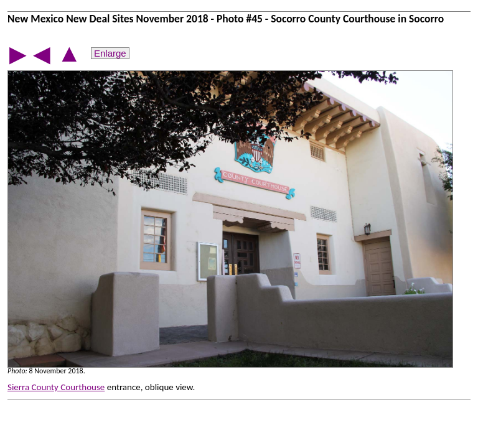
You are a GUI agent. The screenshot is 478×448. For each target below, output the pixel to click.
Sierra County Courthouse (56, 387)
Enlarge (110, 53)
